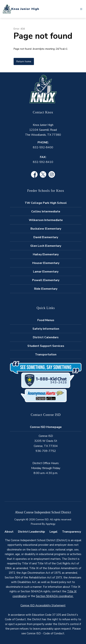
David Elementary (46, 237)
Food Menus (46, 320)
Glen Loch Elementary (46, 246)
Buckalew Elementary (46, 229)
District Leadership (31, 532)
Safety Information (46, 329)
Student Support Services (46, 346)
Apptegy (50, 524)
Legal (54, 532)
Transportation (46, 355)
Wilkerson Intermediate (46, 220)
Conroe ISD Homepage (46, 427)
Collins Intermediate (46, 212)
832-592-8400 (43, 147)
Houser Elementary (46, 263)
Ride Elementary (46, 289)
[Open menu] (81, 9)
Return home (24, 61)
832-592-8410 (43, 162)
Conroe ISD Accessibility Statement (43, 605)
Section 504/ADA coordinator (54, 596)
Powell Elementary (46, 280)
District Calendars (46, 337)
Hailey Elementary (46, 254)
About (9, 532)
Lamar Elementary (46, 272)
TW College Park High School (46, 203)
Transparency (71, 532)
